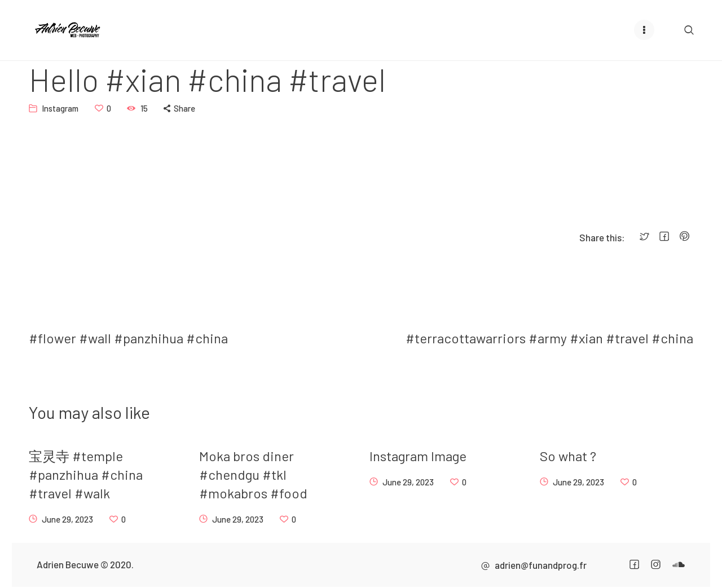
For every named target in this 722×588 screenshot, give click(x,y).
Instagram (60, 108)
